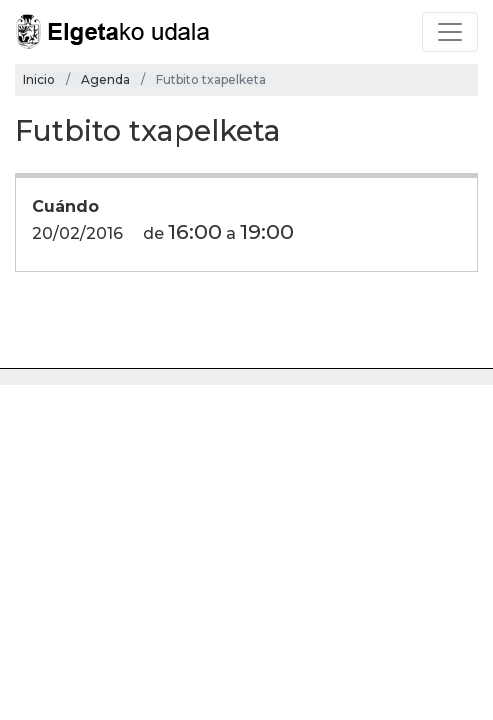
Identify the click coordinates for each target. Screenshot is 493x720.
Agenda (105, 79)
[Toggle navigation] (450, 32)
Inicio (39, 79)
